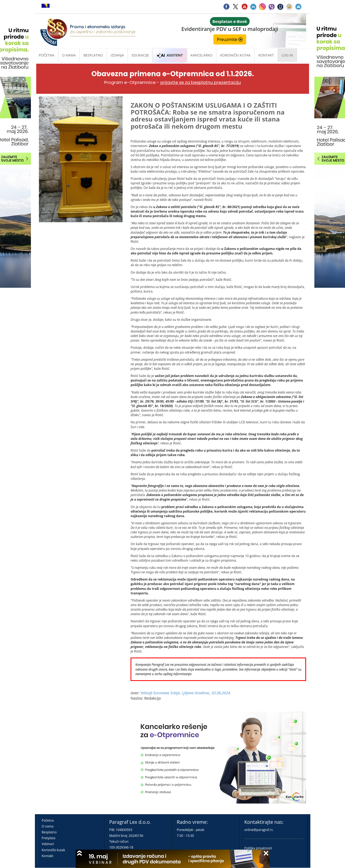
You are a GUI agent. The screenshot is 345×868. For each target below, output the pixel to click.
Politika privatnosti (258, 848)
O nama (69, 55)
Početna (47, 55)
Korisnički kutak (54, 850)
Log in (287, 55)
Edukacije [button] (140, 55)
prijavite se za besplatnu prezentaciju (201, 82)
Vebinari (48, 844)
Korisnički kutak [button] (235, 55)
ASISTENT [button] (170, 55)
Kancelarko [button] (201, 55)
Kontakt (48, 856)
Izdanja (117, 55)
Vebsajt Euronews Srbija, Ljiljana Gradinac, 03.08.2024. (186, 693)
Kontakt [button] (266, 55)
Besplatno (93, 55)
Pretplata (49, 838)
